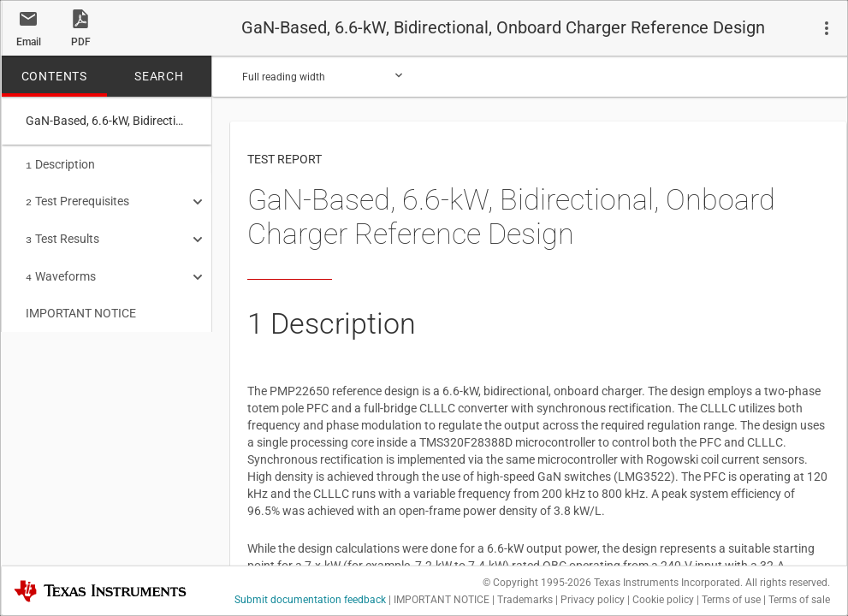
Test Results (62, 235)
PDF (81, 42)
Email (29, 42)
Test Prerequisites (77, 199)
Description (60, 164)
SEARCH (159, 76)
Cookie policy (663, 600)
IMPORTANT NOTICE (81, 306)
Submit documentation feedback (310, 600)
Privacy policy (593, 600)
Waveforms (61, 271)
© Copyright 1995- (537, 583)
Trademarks (525, 600)
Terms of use (731, 600)
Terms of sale (799, 600)
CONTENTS (54, 76)
